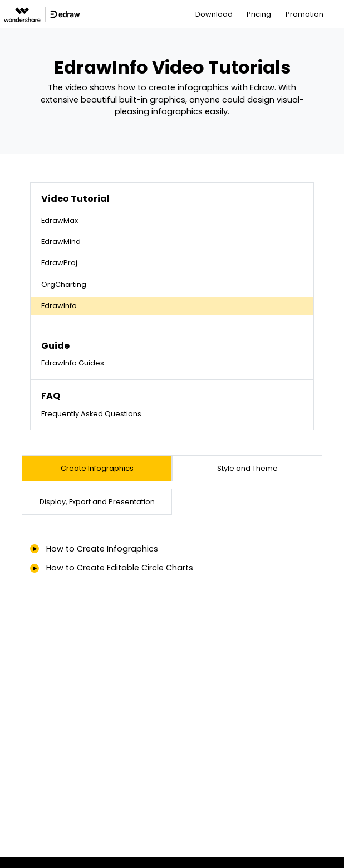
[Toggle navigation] (336, 14)
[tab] (97, 468)
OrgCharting (64, 284)
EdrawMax (60, 220)
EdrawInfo (59, 306)
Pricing (259, 14)
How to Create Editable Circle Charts (120, 568)
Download (214, 14)
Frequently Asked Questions (91, 414)
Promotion (304, 14)
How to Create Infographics (102, 549)
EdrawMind (61, 242)
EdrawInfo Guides (73, 363)
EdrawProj (59, 263)
